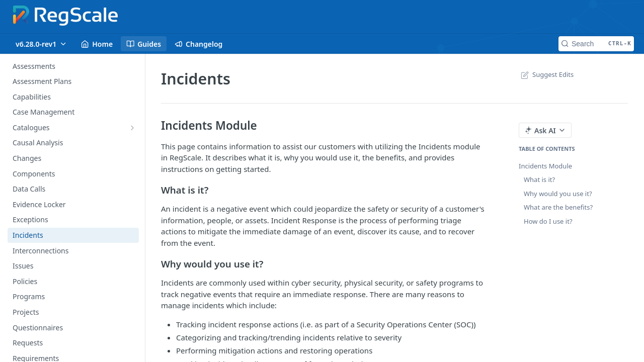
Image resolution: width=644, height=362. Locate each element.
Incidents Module (545, 166)
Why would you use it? (558, 194)
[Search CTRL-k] (596, 44)
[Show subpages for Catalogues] (132, 128)
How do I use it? (548, 221)
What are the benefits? (558, 207)
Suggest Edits (546, 74)
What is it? (539, 179)
